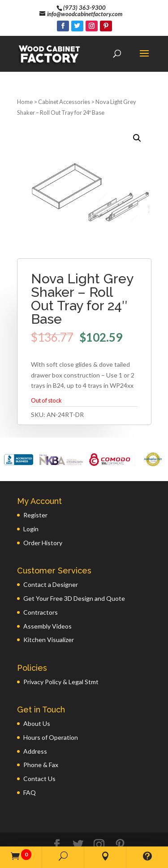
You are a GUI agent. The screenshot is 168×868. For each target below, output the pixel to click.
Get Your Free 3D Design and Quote (74, 563)
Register (35, 480)
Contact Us (39, 744)
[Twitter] (77, 26)
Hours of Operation (51, 702)
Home (25, 67)
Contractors (41, 577)
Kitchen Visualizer (49, 605)
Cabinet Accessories (64, 67)
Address (35, 716)
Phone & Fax (41, 730)
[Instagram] (92, 26)
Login (31, 494)
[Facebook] (63, 26)
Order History (43, 508)
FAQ (30, 757)
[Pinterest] (106, 26)
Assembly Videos (47, 591)
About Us (37, 688)
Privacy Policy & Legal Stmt (61, 647)
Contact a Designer (51, 549)
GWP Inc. (130, 835)
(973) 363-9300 (84, 8)
